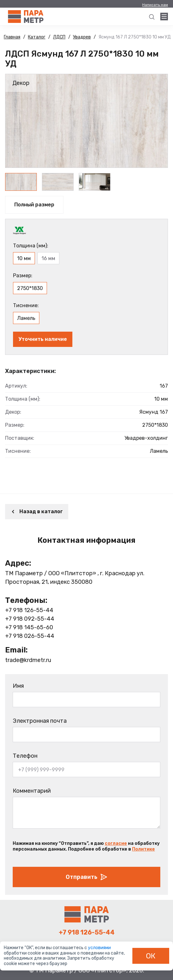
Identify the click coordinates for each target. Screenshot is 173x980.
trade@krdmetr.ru (28, 660)
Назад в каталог (37, 511)
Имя (18, 686)
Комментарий (32, 791)
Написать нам (155, 5)
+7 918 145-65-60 (29, 627)
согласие (116, 843)
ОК (151, 956)
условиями (99, 948)
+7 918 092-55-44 (30, 619)
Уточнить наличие (43, 339)
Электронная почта (40, 721)
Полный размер (34, 205)
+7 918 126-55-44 (29, 610)
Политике (143, 849)
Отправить (87, 877)
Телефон (25, 756)
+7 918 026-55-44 (30, 636)
